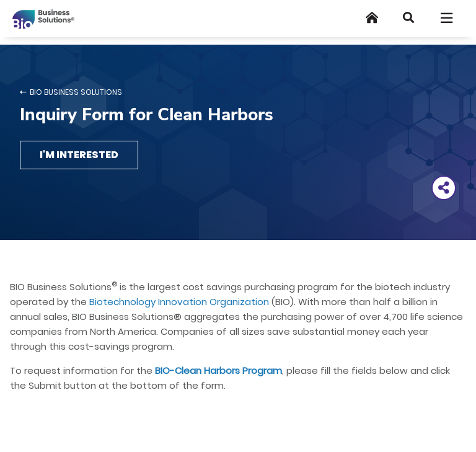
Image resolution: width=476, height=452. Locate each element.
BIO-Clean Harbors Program (218, 370)
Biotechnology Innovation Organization (179, 302)
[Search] (408, 18)
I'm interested (79, 155)
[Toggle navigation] (447, 18)
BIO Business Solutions (76, 92)
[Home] (372, 18)
